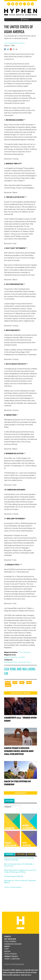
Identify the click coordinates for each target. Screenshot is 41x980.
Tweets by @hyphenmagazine (13, 887)
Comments (21, 793)
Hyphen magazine (21, 923)
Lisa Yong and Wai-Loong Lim (20, 671)
